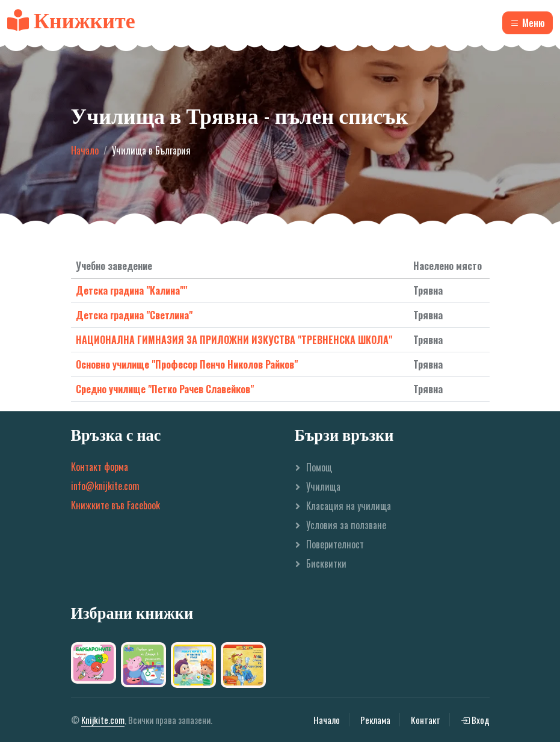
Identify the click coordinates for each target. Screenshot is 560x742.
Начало (85, 150)
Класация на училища (349, 506)
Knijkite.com (103, 720)
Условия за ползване (346, 525)
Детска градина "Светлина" (134, 315)
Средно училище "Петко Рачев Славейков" (165, 389)
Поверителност (335, 544)
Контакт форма (100, 467)
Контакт (426, 720)
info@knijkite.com (105, 486)
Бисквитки (326, 563)
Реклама (375, 720)
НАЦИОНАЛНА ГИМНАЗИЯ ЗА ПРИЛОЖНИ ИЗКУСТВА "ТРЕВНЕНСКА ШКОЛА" (234, 340)
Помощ (319, 467)
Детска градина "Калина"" (131, 290)
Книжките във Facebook (115, 505)
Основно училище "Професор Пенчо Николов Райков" (187, 364)
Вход (475, 720)
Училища (323, 486)
